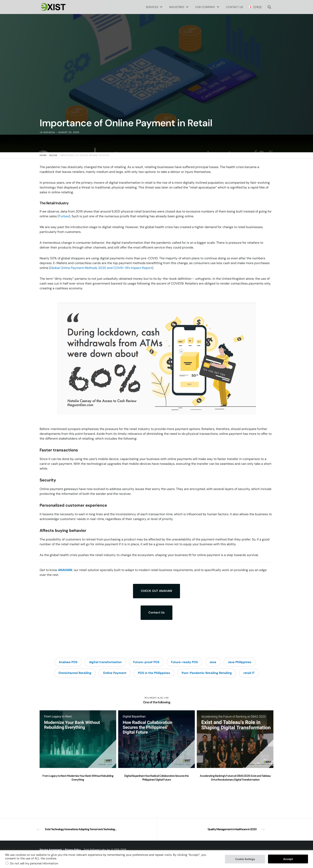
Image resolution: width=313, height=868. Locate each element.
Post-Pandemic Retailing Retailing (207, 673)
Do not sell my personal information (34, 863)
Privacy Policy (73, 850)
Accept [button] (288, 859)
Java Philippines (240, 662)
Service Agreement (51, 850)
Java (213, 662)
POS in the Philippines (154, 673)
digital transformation (105, 662)
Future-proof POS (146, 662)
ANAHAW (65, 570)
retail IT (249, 673)
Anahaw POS (68, 662)
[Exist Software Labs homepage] (53, 7)
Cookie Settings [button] (245, 859)
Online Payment (115, 673)
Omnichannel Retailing (75, 673)
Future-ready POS (184, 662)
